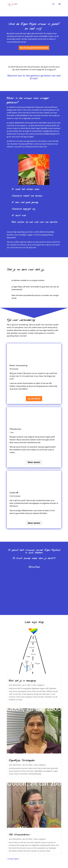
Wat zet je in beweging (22, 681)
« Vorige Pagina (13, 859)
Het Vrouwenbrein (19, 835)
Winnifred (17, 685)
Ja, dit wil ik (34, 399)
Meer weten (34, 462)
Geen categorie (38, 685)
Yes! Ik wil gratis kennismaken (34, 48)
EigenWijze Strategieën (22, 761)
